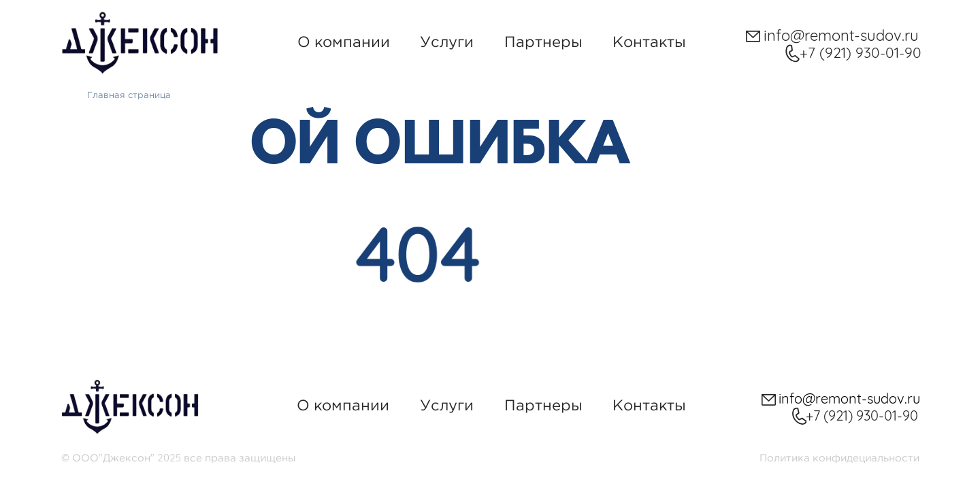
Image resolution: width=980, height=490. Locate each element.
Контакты (649, 42)
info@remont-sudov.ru (841, 35)
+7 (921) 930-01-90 (861, 52)
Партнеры (543, 42)
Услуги (447, 42)
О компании (344, 42)
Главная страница (129, 95)
